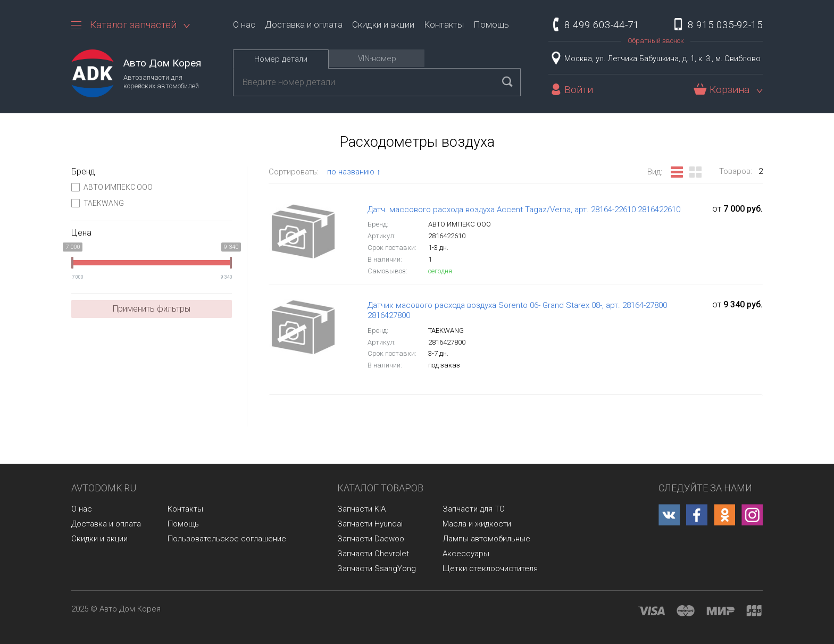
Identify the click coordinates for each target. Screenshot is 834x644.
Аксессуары (466, 554)
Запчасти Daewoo (371, 539)
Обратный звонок (656, 41)
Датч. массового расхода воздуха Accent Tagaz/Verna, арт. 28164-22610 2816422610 (524, 210)
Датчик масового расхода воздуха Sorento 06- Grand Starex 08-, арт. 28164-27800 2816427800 (517, 311)
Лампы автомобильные (486, 539)
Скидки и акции (383, 24)
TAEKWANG (98, 203)
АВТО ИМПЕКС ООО (112, 187)
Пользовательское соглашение (227, 539)
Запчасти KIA (361, 509)
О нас (244, 24)
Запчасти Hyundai (370, 524)
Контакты (444, 24)
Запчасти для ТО (474, 509)
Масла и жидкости (477, 524)
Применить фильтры (152, 309)
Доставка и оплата (304, 24)
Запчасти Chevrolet (373, 554)
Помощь (491, 24)
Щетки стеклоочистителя (490, 568)
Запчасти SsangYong (377, 568)
